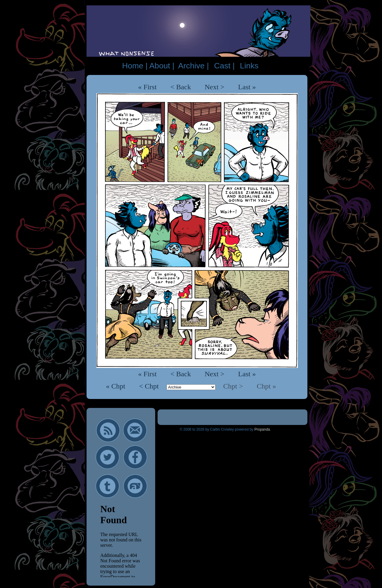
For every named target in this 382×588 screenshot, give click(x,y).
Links (249, 66)
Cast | (224, 66)
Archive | (194, 66)
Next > (215, 87)
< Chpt (150, 386)
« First (147, 87)
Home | (135, 66)
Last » (247, 87)
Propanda (262, 429)
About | (162, 66)
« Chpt (117, 386)
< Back (181, 87)
